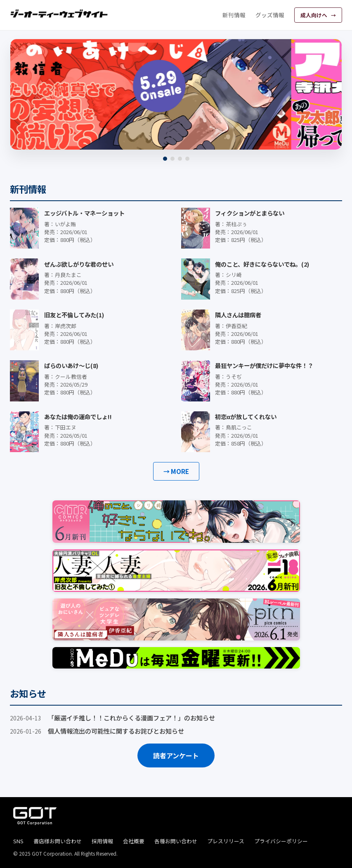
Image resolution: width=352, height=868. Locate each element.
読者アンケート (176, 755)
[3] (180, 159)
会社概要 (134, 841)
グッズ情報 (270, 15)
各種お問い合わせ (176, 841)
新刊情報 (234, 15)
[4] (187, 159)
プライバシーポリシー (281, 841)
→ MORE (176, 471)
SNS (18, 841)
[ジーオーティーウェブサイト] (59, 14)
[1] (165, 159)
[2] (172, 159)
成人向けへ (314, 15)
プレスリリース (226, 841)
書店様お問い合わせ (58, 841)
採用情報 (102, 841)
